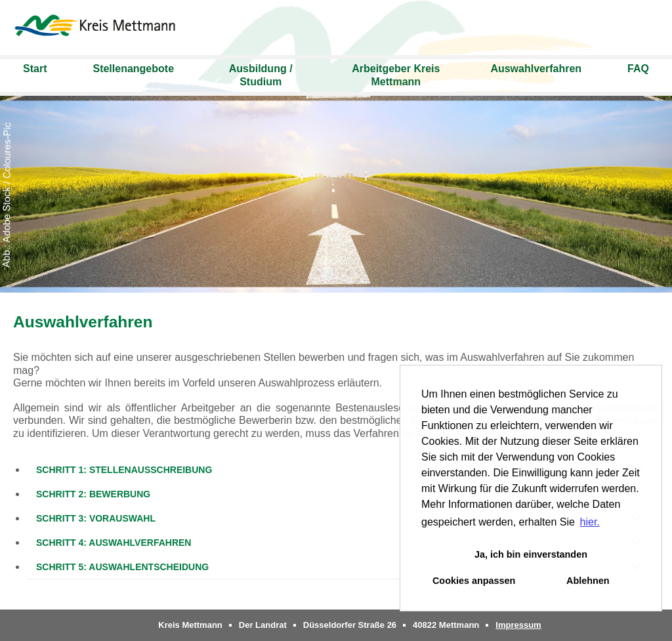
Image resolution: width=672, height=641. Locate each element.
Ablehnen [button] (588, 581)
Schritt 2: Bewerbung (93, 494)
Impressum (518, 625)
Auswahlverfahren (536, 69)
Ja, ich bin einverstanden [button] (531, 554)
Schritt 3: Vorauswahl (96, 518)
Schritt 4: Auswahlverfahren (114, 543)
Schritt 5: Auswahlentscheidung (122, 567)
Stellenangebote (133, 69)
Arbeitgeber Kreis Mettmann (396, 75)
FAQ (638, 69)
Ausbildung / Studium (261, 75)
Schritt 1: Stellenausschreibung (124, 470)
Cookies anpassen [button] (474, 581)
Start (35, 69)
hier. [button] (590, 522)
